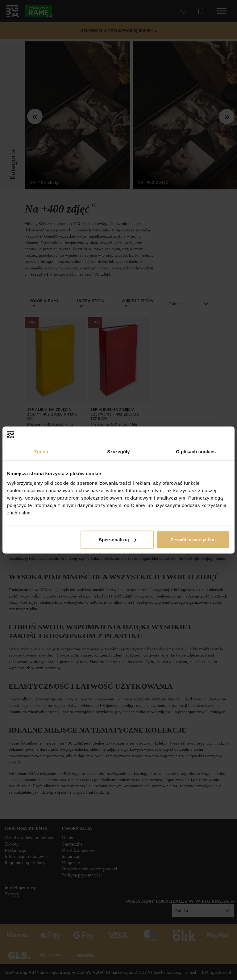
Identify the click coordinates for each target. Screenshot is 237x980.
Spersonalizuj (118, 540)
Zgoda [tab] (41, 451)
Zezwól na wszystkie (193, 540)
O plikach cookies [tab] (196, 451)
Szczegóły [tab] (118, 451)
